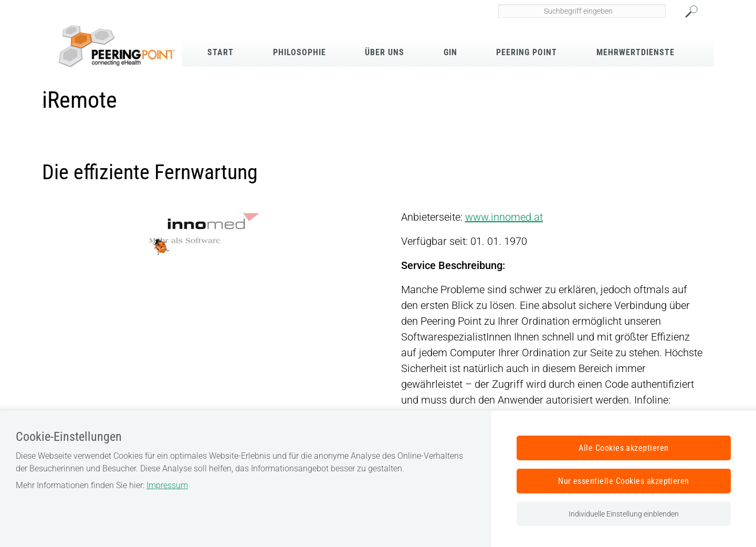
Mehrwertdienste (636, 52)
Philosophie (300, 52)
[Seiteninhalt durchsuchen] (582, 11)
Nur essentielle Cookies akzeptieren (624, 481)
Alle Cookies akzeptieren (624, 448)
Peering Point (527, 52)
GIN (450, 52)
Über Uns (385, 52)
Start (220, 52)
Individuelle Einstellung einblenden (624, 514)
